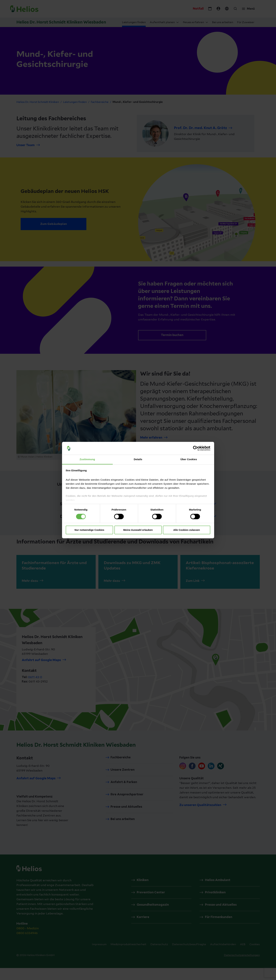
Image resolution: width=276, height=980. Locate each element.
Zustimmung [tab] (87, 459)
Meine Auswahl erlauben (138, 530)
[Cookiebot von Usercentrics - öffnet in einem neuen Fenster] (195, 448)
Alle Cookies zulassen (187, 530)
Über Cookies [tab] (189, 459)
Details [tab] (138, 459)
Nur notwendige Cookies (89, 530)
